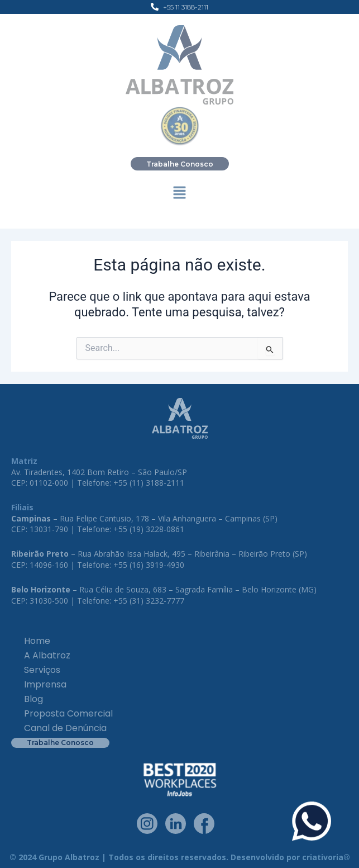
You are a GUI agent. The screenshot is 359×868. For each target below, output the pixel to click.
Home (37, 641)
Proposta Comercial (68, 713)
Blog (33, 699)
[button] (179, 194)
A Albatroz (47, 655)
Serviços (42, 670)
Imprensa (45, 684)
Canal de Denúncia (65, 728)
